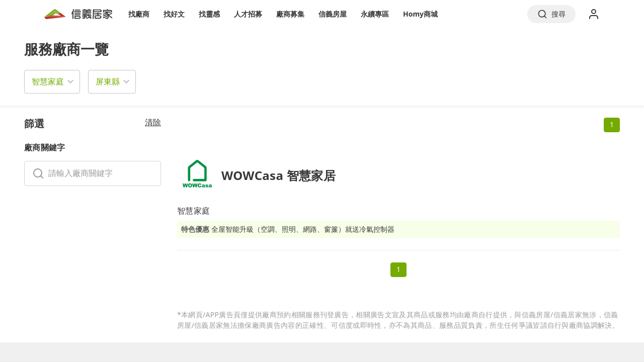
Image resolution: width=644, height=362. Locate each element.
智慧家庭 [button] (48, 81)
